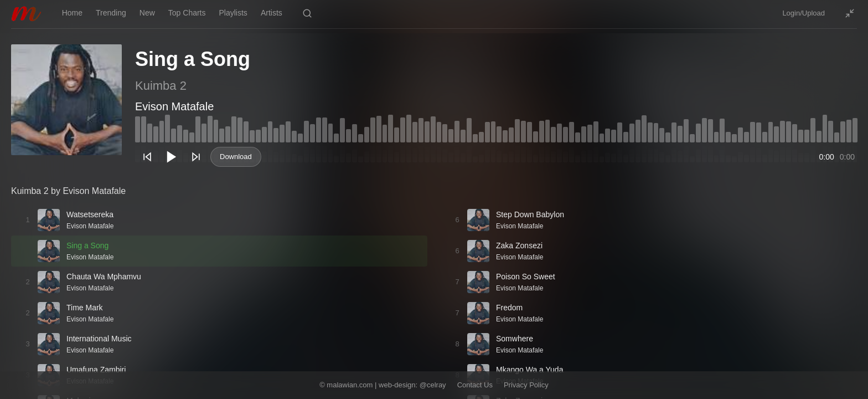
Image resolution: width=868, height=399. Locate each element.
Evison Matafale (174, 106)
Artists (272, 13)
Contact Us (475, 385)
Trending (111, 13)
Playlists (233, 13)
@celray (433, 385)
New (147, 13)
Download (236, 157)
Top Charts (187, 13)
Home (72, 13)
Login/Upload (804, 13)
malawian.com (350, 385)
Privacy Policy (526, 385)
